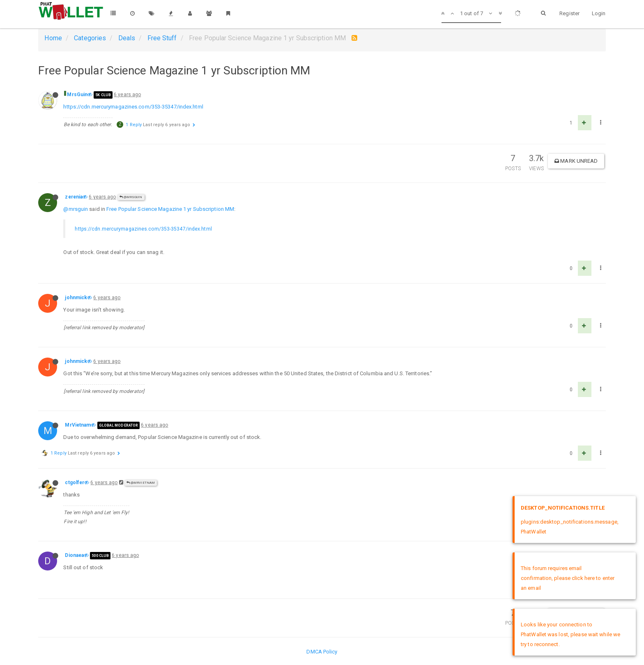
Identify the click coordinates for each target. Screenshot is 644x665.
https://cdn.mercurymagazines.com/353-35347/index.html (133, 107)
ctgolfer (75, 483)
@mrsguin (76, 209)
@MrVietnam (141, 483)
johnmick (76, 298)
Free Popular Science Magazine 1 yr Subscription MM (170, 209)
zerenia (74, 197)
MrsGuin (77, 95)
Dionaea (74, 555)
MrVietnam (78, 425)
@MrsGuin (131, 197)
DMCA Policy (322, 652)
